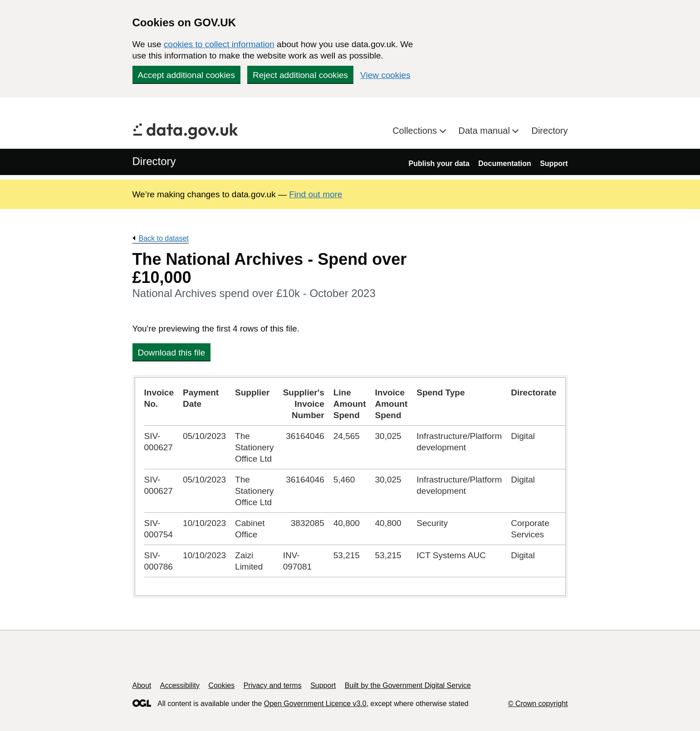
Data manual (486, 131)
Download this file (172, 353)
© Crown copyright (538, 704)
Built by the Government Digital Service (408, 685)
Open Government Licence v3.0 (315, 704)
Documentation (504, 163)
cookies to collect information (219, 44)
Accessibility (180, 685)
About (142, 685)
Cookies (221, 685)
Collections (416, 131)
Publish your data (439, 163)
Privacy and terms (273, 685)
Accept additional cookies (186, 75)
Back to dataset (164, 238)
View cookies (385, 75)
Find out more (316, 194)
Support (554, 163)
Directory (549, 131)
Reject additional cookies (300, 75)
